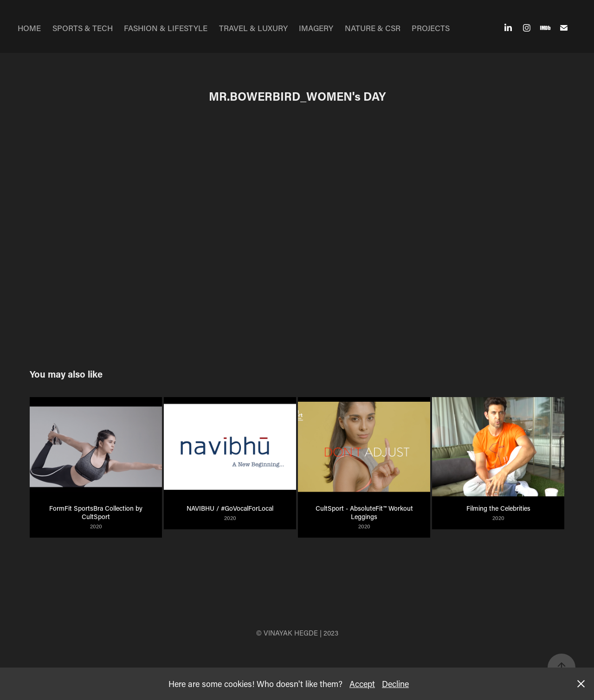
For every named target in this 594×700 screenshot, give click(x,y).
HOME (29, 28)
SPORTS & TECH (83, 28)
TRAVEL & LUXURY (253, 28)
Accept (362, 684)
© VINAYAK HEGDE (287, 633)
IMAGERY (316, 28)
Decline (395, 684)
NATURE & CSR (373, 28)
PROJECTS (431, 28)
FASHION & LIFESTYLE (166, 28)
